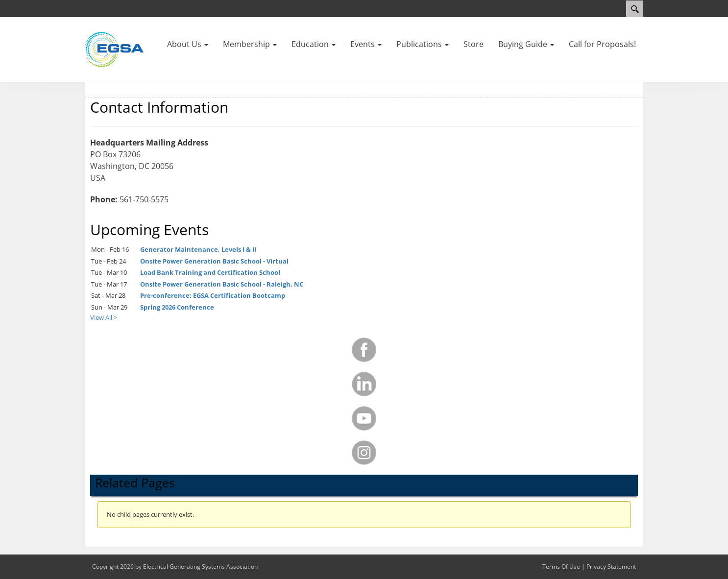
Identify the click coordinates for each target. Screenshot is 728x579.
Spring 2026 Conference (177, 307)
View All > (104, 317)
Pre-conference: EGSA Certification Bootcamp (213, 295)
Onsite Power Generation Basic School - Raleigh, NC (222, 284)
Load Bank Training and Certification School (210, 272)
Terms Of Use (561, 567)
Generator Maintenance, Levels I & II (198, 249)
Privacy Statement (611, 567)
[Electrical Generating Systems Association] (114, 49)
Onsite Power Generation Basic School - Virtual (214, 261)
